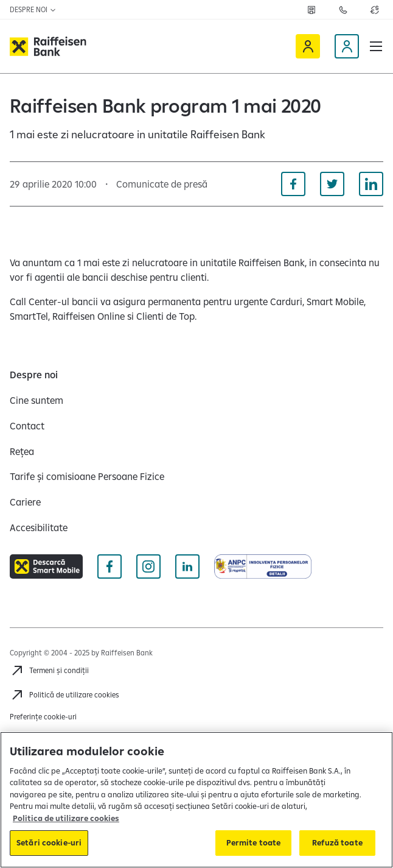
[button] (376, 46)
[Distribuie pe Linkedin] (371, 184)
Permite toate (254, 842)
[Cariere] (25, 502)
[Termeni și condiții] (49, 671)
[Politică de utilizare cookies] (64, 695)
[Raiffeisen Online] (308, 46)
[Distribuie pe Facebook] (293, 184)
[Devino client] (347, 46)
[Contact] (27, 426)
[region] (196, 800)
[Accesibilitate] (39, 528)
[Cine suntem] (37, 400)
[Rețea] (22, 451)
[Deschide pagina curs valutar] (375, 10)
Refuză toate (337, 842)
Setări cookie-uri (49, 842)
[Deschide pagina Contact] (343, 10)
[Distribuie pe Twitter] (332, 184)
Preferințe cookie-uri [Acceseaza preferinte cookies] (43, 717)
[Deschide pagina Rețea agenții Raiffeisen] (311, 10)
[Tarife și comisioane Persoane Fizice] (87, 476)
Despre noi (33, 9)
